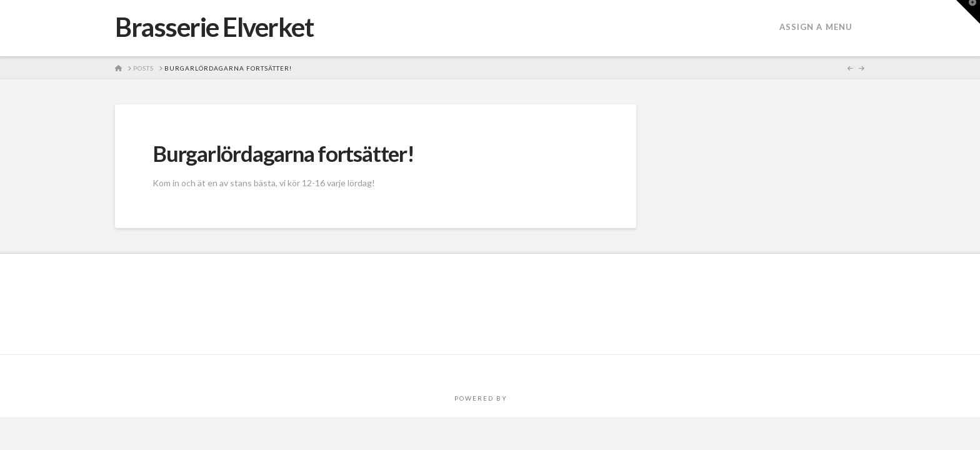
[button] (968, 12)
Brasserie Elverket (214, 27)
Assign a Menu (816, 27)
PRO (518, 398)
